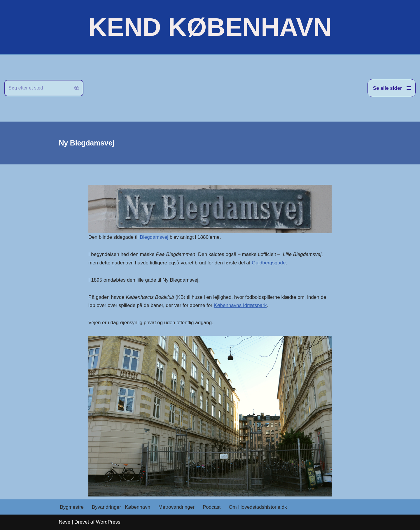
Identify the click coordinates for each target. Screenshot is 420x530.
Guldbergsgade (269, 263)
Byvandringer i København (121, 507)
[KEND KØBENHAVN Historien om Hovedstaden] (210, 27)
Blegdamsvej (154, 237)
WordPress (108, 522)
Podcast (212, 507)
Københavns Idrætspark (240, 305)
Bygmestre (72, 507)
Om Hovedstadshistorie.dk (258, 507)
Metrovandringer (176, 507)
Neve (65, 522)
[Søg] (37, 88)
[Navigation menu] (392, 88)
